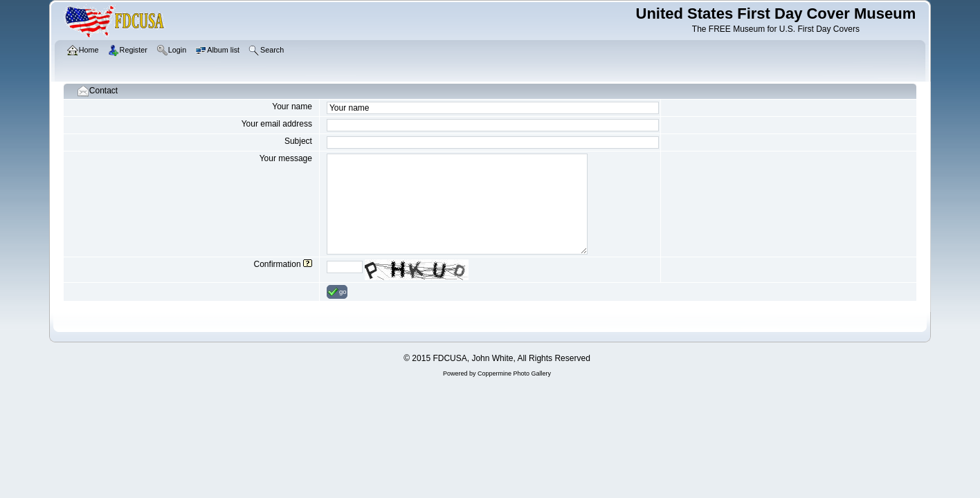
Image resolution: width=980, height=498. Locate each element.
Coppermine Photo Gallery (514, 373)
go (337, 292)
